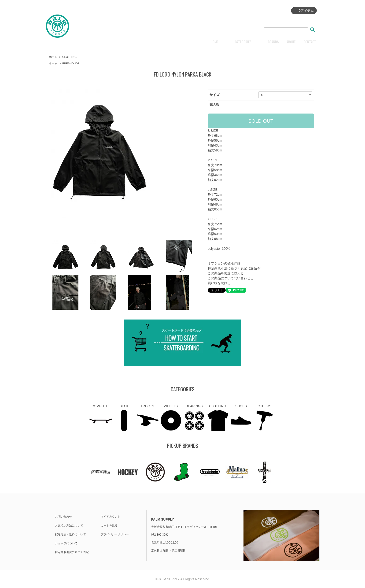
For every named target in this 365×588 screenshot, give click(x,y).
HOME (214, 42)
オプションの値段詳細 (224, 263)
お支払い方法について (69, 526)
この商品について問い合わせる (231, 278)
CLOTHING (69, 57)
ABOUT (291, 42)
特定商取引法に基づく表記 (72, 552)
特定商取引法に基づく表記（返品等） (236, 268)
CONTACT (310, 42)
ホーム (53, 57)
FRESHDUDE (71, 63)
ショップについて (66, 543)
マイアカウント (111, 517)
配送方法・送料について (70, 534)
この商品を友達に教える (226, 273)
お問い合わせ (63, 517)
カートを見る (109, 526)
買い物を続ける (219, 283)
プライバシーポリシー (115, 534)
